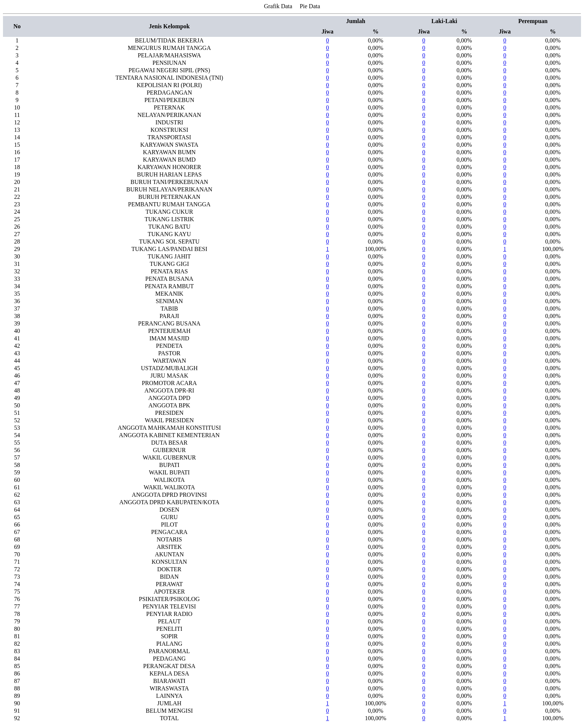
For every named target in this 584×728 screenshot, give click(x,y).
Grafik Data (278, 6)
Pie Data (310, 6)
